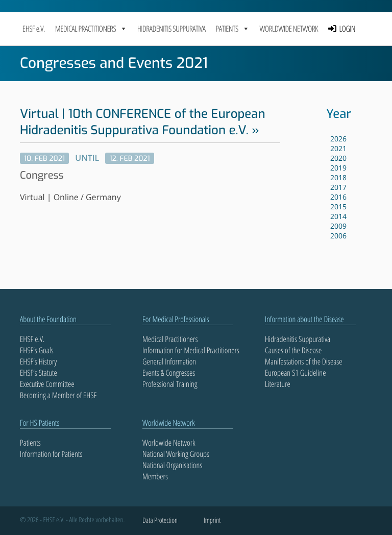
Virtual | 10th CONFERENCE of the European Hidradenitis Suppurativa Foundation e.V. (143, 122)
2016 (338, 197)
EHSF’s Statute (39, 373)
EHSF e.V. (34, 29)
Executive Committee (47, 384)
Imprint (212, 520)
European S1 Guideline (295, 373)
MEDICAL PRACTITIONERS (91, 29)
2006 (338, 236)
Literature (278, 384)
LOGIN (348, 29)
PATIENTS (233, 29)
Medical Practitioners (170, 339)
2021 (338, 149)
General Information (169, 361)
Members (155, 476)
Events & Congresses (169, 373)
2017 (338, 188)
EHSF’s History (38, 361)
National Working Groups (176, 454)
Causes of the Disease (293, 350)
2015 (338, 207)
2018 (338, 178)
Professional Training (170, 384)
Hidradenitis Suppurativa (171, 29)
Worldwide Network (289, 29)
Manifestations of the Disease (304, 361)
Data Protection (160, 520)
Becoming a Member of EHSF (58, 395)
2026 (338, 139)
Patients (30, 443)
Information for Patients (51, 454)
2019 (338, 168)
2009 (338, 226)
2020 (338, 159)
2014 (338, 217)
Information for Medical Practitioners (191, 350)
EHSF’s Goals (37, 350)
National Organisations (172, 465)
